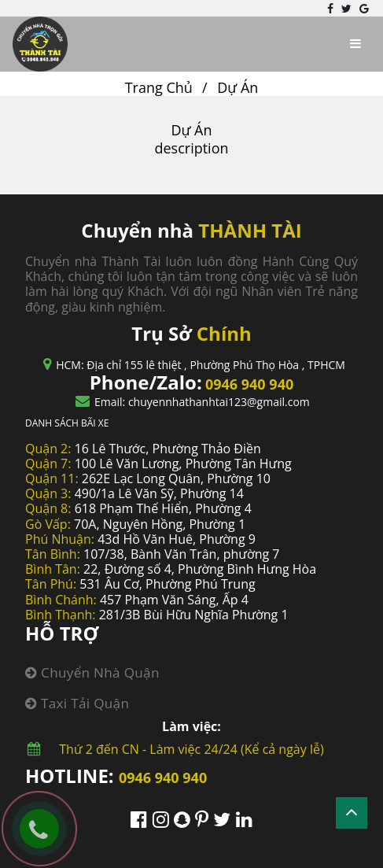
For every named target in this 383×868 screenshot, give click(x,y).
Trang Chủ (159, 87)
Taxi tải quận (77, 703)
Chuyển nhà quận (92, 672)
